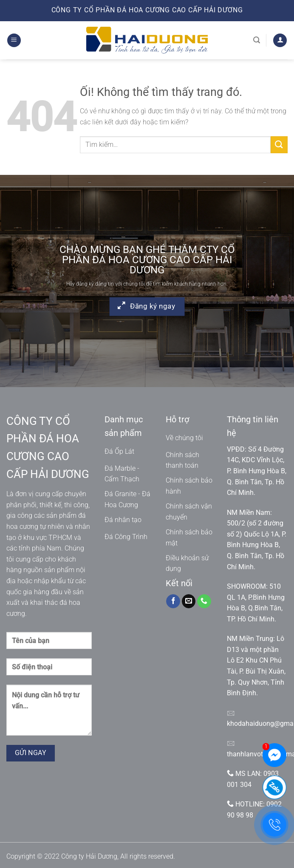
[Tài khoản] (280, 41)
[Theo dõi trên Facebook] (173, 601)
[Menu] (14, 41)
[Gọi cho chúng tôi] (204, 601)
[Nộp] (279, 145)
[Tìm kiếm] (257, 40)
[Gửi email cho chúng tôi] (189, 601)
